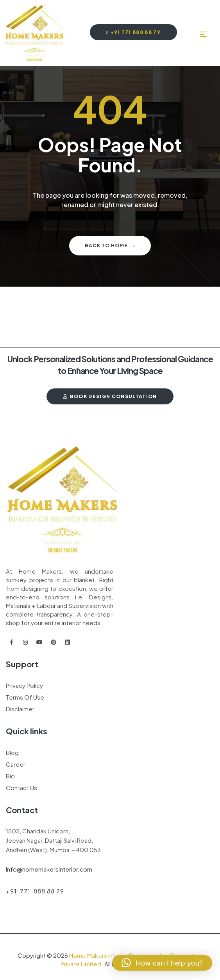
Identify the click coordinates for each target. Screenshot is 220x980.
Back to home (110, 245)
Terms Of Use (25, 697)
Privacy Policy (24, 685)
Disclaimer (20, 709)
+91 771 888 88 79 (35, 891)
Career (16, 764)
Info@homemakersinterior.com (49, 869)
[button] (162, 963)
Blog (12, 752)
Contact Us (21, 788)
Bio (10, 776)
